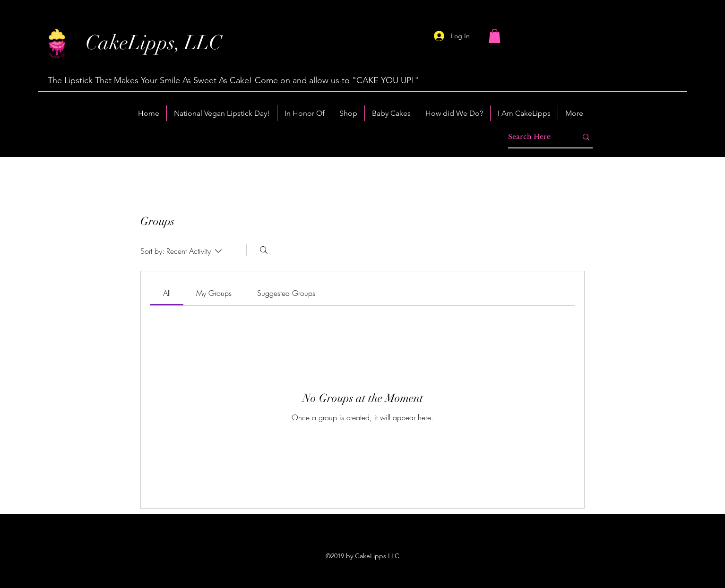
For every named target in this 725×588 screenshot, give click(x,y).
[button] (495, 36)
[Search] (264, 250)
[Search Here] (535, 137)
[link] (167, 293)
